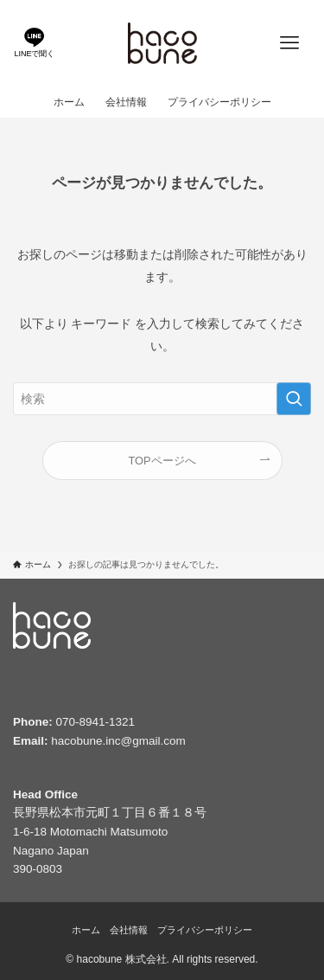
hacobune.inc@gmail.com (118, 741)
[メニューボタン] (289, 43)
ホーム (86, 930)
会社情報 (129, 930)
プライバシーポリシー (205, 930)
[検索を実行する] (294, 399)
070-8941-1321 (96, 722)
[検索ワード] (162, 399)
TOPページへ (162, 461)
